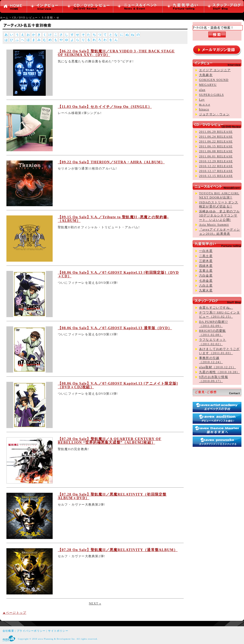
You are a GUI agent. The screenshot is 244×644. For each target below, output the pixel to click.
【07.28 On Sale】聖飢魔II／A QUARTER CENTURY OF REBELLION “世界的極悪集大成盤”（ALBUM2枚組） (110, 441)
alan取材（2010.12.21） (218, 367)
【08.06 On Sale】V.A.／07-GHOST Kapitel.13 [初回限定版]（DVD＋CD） (118, 274)
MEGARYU (208, 85)
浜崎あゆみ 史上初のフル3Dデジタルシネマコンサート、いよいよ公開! (219, 215)
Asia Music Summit (214, 225)
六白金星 (206, 276)
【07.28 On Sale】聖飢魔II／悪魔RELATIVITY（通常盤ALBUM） (118, 550)
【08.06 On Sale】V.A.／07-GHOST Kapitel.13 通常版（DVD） (115, 328)
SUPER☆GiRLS (212, 95)
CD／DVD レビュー (25, 18)
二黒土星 (206, 256)
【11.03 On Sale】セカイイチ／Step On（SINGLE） (105, 107)
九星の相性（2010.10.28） (219, 372)
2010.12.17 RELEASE (216, 171)
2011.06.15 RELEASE (216, 146)
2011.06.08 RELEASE (216, 151)
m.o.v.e (205, 105)
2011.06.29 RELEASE (216, 132)
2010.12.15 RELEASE (216, 176)
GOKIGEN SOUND (214, 80)
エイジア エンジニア (215, 70)
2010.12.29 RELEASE (216, 161)
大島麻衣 (206, 75)
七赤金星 (206, 281)
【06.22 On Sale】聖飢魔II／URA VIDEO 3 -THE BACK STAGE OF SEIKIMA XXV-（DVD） (116, 53)
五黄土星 (206, 271)
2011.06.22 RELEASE (216, 141)
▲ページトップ (14, 613)
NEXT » (95, 603)
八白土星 (206, 286)
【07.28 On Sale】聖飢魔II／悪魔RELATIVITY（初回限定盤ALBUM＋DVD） (112, 496)
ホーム (4, 18)
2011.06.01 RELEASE (216, 156)
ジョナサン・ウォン (214, 114)
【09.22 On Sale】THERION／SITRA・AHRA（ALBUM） (111, 162)
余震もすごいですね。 (216, 308)
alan (202, 90)
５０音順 (47, 18)
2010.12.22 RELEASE (216, 166)
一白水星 (206, 251)
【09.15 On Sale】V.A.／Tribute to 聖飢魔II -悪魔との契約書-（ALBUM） (113, 219)
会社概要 (8, 631)
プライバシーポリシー (31, 631)
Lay (202, 100)
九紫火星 (206, 290)
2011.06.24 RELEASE (216, 137)
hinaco (204, 109)
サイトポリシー (58, 631)
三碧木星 (206, 261)
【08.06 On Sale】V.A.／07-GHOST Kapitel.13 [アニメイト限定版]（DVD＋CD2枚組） (118, 385)
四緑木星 (206, 266)
